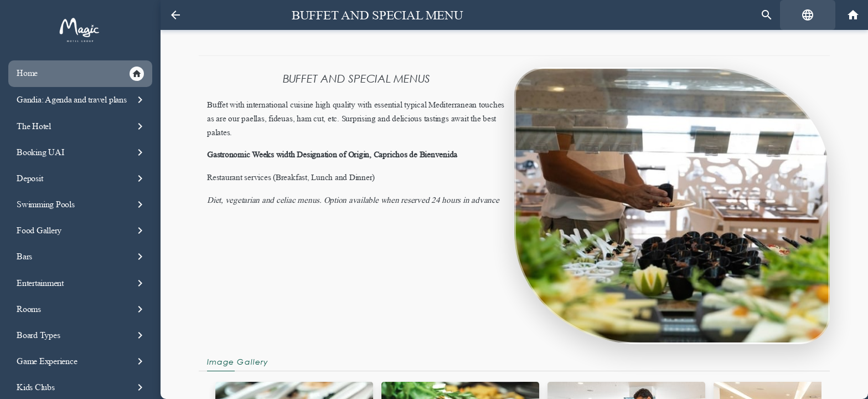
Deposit (82, 178)
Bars (82, 257)
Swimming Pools (82, 204)
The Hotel (82, 126)
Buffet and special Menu (377, 15)
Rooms (82, 309)
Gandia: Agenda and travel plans (82, 100)
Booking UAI (82, 152)
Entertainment (82, 283)
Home (80, 74)
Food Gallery (82, 231)
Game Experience (82, 361)
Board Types (82, 335)
